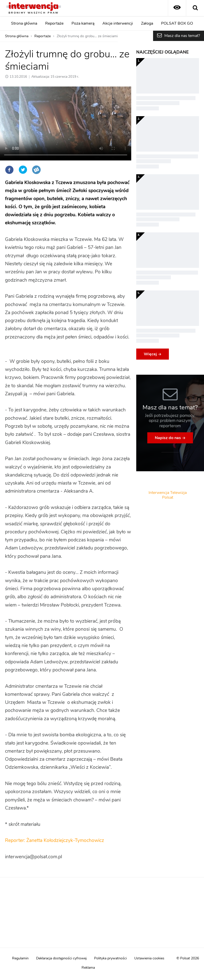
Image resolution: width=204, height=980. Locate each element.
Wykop (36, 170)
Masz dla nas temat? (182, 36)
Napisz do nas (168, 438)
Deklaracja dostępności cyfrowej (61, 958)
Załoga (147, 23)
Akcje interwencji (118, 23)
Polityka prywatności (110, 958)
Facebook (9, 170)
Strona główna (24, 23)
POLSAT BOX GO (177, 23)
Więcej (150, 354)
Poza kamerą (83, 23)
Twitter (23, 170)
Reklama (88, 968)
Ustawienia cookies (149, 958)
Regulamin (20, 958)
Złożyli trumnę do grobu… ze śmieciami (87, 36)
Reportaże (54, 23)
